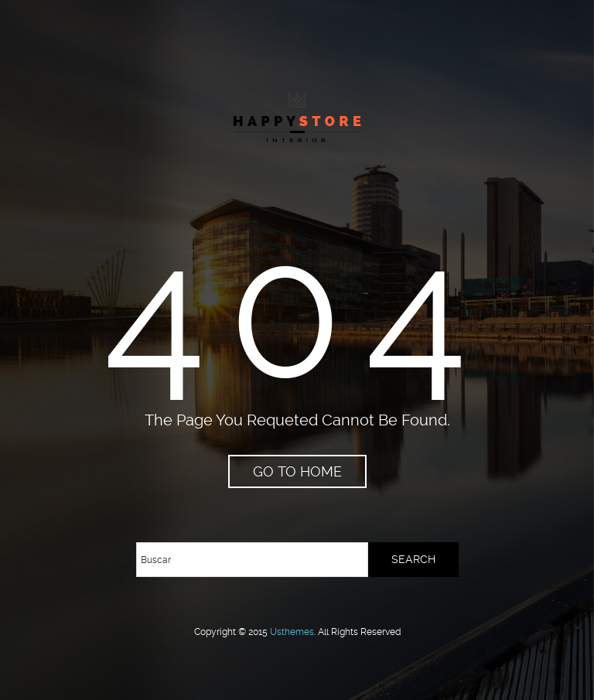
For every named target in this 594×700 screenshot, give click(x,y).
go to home (297, 471)
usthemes (292, 632)
